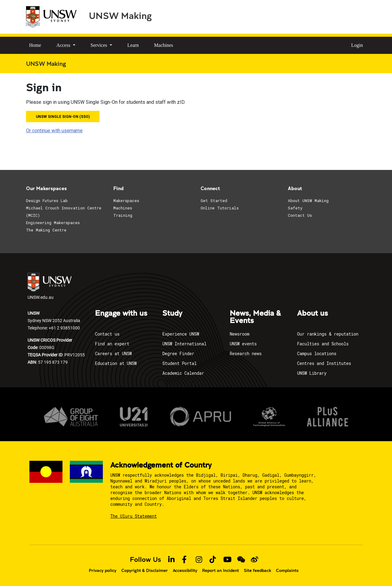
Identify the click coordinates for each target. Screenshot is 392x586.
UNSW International (184, 344)
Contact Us (300, 215)
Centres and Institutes (324, 363)
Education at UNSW (116, 363)
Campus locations (317, 353)
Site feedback (257, 570)
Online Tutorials (220, 208)
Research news (246, 353)
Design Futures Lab (47, 201)
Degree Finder (178, 353)
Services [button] (100, 45)
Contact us (107, 334)
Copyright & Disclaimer (145, 570)
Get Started (214, 201)
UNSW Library (312, 373)
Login (357, 45)
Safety (295, 208)
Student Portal (179, 363)
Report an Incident (221, 570)
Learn (133, 45)
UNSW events (243, 344)
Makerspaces (126, 201)
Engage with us (121, 314)
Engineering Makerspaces (53, 223)
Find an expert (112, 344)
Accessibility (185, 570)
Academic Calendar (183, 373)
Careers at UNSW (113, 353)
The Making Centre (46, 230)
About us (313, 314)
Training (123, 215)
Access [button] (64, 45)
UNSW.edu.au (50, 286)
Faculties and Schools (323, 344)
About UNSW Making (308, 201)
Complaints (287, 570)
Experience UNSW (181, 334)
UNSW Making (120, 15)
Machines (164, 45)
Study (172, 314)
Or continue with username (54, 131)
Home (35, 45)
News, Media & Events (255, 317)
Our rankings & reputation (328, 334)
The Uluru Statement (134, 516)
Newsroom (239, 334)
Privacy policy (103, 570)
